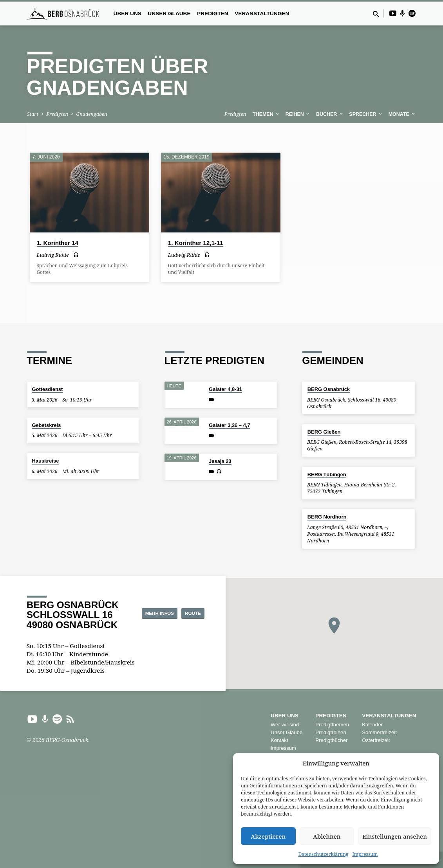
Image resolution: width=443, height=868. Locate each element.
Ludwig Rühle (53, 255)
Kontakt (279, 740)
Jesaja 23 (220, 461)
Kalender (372, 725)
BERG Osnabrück (329, 389)
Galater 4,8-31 (225, 389)
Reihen (298, 114)
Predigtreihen (331, 732)
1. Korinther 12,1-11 (196, 243)
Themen (266, 114)
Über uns (127, 14)
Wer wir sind (285, 725)
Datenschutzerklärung (324, 854)
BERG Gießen (324, 432)
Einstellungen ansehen (395, 836)
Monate (402, 114)
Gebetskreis (46, 425)
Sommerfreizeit (379, 732)
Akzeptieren (268, 836)
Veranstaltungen (262, 14)
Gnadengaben (91, 114)
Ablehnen (327, 836)
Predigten (213, 14)
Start (33, 114)
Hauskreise (45, 461)
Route (184, 621)
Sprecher (366, 114)
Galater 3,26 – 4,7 (229, 425)
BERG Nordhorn (327, 517)
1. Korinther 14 (58, 243)
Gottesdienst (47, 389)
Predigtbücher (331, 740)
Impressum (365, 854)
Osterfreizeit (376, 740)
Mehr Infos (183, 605)
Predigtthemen (332, 725)
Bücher (330, 114)
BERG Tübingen (327, 475)
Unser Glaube (169, 14)
